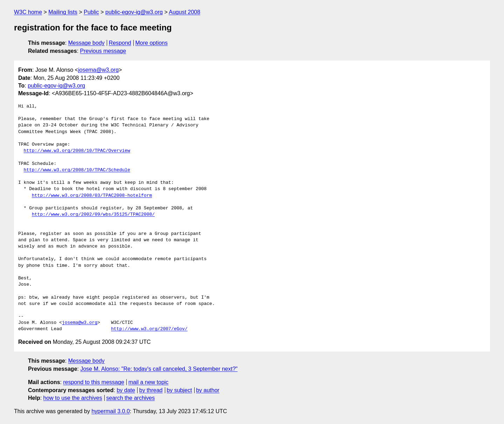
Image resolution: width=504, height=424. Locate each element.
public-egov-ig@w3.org (134, 12)
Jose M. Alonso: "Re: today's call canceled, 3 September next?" (159, 369)
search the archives (131, 398)
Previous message (103, 51)
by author (208, 390)
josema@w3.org (98, 70)
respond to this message (93, 382)
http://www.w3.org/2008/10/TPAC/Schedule (77, 170)
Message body (86, 43)
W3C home (28, 12)
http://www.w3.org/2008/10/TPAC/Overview (77, 151)
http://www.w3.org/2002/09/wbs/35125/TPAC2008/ (93, 215)
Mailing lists (63, 12)
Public (91, 12)
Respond (120, 43)
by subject (179, 390)
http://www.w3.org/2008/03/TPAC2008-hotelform (92, 196)
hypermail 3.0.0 (110, 411)
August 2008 (184, 12)
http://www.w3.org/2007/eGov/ (149, 329)
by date (126, 390)
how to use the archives (73, 398)
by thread (151, 390)
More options (152, 43)
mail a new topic (149, 382)
